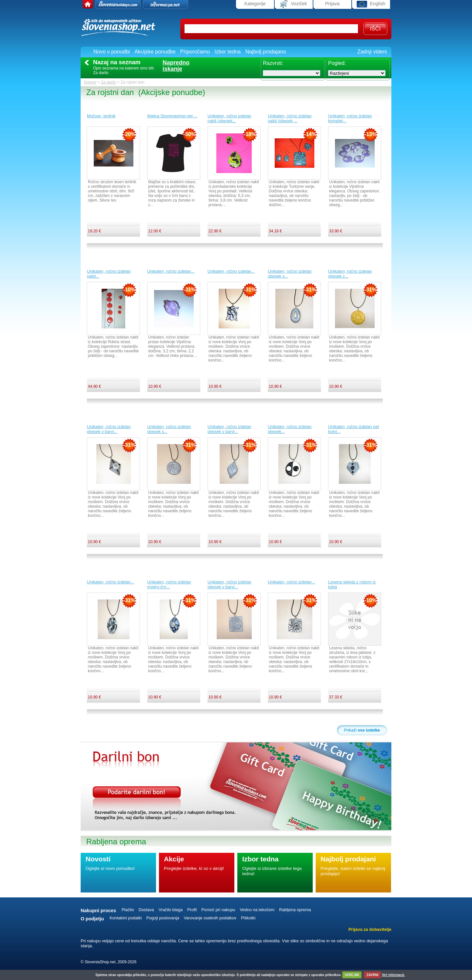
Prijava (332, 4)
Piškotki (248, 918)
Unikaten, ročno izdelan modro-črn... (169, 584)
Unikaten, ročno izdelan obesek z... (350, 274)
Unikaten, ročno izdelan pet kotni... (354, 429)
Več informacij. (393, 975)
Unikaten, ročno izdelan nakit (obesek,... (290, 118)
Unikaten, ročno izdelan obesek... (290, 429)
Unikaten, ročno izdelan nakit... (109, 274)
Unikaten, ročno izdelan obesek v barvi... (109, 429)
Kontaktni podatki (126, 918)
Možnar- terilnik (101, 116)
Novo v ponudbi (112, 52)
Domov (90, 82)
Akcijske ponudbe (155, 52)
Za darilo (109, 82)
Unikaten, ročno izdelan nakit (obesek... (229, 118)
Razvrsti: (273, 63)
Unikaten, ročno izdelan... (171, 271)
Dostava (146, 910)
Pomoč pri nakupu (218, 910)
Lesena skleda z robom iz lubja (352, 584)
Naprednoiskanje (176, 66)
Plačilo (128, 910)
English (371, 4)
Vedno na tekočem (257, 910)
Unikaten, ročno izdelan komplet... (350, 118)
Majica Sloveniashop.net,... (172, 116)
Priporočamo (195, 52)
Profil (192, 910)
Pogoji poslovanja (163, 918)
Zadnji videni (372, 52)
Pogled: (337, 63)
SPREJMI (352, 975)
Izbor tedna (227, 52)
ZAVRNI (372, 975)
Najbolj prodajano (266, 52)
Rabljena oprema (295, 910)
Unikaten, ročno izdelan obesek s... (290, 274)
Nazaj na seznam (117, 62)
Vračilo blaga (171, 910)
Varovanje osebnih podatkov (210, 918)
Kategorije (255, 4)
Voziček (294, 4)
